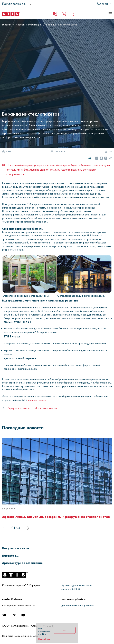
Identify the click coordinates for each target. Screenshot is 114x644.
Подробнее (44, 639)
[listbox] (95, 4)
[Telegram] (14, 616)
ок (64, 630)
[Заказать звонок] (64, 14)
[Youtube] (24, 616)
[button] (18, 548)
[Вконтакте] (5, 616)
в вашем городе (37, 400)
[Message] (73, 14)
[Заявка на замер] (55, 14)
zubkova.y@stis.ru (74, 599)
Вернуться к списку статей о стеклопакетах (32, 408)
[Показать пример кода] (110, 14)
